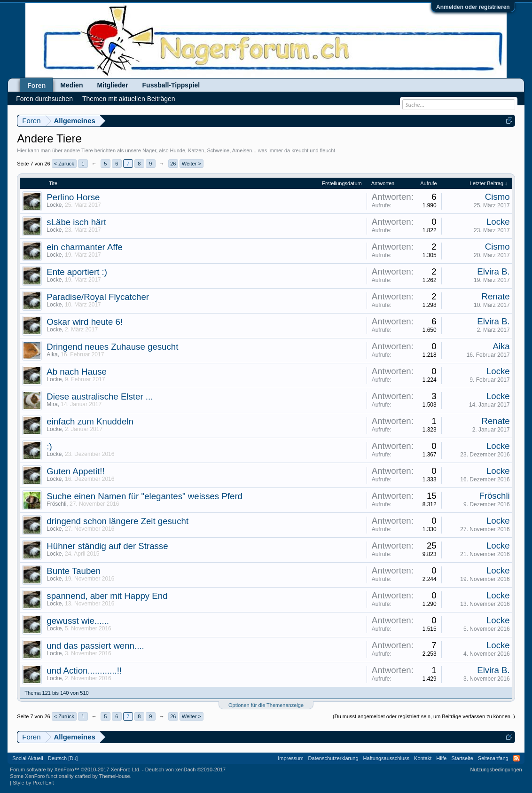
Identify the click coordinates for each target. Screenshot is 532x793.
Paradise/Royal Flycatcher (98, 297)
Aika (52, 354)
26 (173, 164)
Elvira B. (493, 271)
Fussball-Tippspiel (171, 85)
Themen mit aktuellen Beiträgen (129, 99)
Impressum (290, 758)
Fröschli (56, 504)
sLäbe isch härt (76, 222)
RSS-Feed (516, 758)
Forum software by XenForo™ (75, 769)
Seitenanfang (493, 758)
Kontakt (423, 758)
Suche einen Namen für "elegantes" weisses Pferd (145, 496)
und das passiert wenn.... (95, 646)
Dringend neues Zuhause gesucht (112, 347)
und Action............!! (84, 671)
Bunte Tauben (74, 571)
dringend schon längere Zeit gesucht (117, 521)
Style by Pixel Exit (33, 783)
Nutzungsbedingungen (496, 769)
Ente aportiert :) (77, 272)
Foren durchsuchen (44, 99)
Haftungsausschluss (386, 758)
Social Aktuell (27, 758)
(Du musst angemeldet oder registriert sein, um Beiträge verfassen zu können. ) (424, 716)
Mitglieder (112, 85)
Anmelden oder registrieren (473, 7)
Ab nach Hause (77, 372)
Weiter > (192, 164)
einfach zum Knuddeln (90, 421)
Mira (52, 404)
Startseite (462, 758)
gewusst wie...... (78, 621)
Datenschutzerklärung (333, 758)
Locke (54, 205)
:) (49, 446)
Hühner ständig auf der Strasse (107, 546)
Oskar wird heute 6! (85, 322)
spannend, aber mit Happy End (107, 596)
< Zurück (64, 164)
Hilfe (441, 758)
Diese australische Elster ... (100, 396)
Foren (36, 86)
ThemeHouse (115, 776)
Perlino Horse (73, 197)
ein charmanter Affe (84, 247)
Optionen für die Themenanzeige (266, 705)
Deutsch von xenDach (185, 769)
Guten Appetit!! (75, 471)
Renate (496, 296)
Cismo (497, 197)
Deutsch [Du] (63, 758)
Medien (71, 85)
